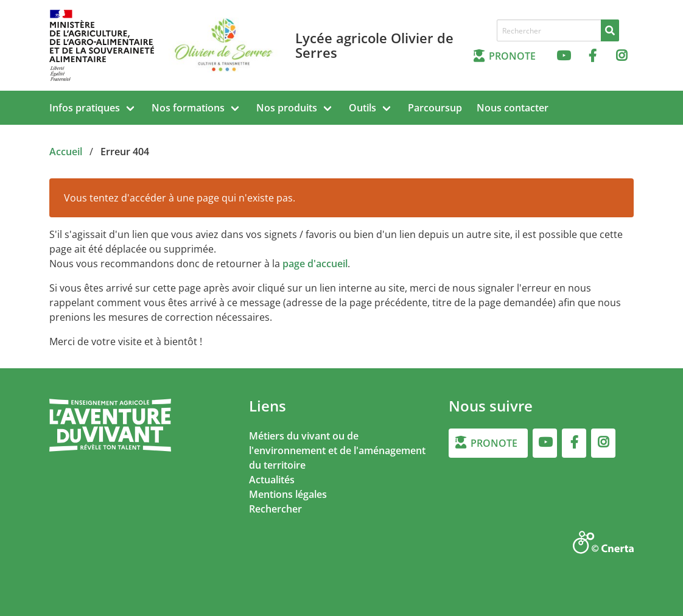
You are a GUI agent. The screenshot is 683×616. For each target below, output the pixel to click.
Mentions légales (288, 494)
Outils (363, 108)
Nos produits (287, 108)
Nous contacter (513, 108)
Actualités (272, 480)
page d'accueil (315, 264)
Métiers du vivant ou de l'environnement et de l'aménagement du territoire (337, 450)
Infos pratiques (85, 108)
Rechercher (275, 509)
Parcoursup (435, 108)
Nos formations (188, 108)
